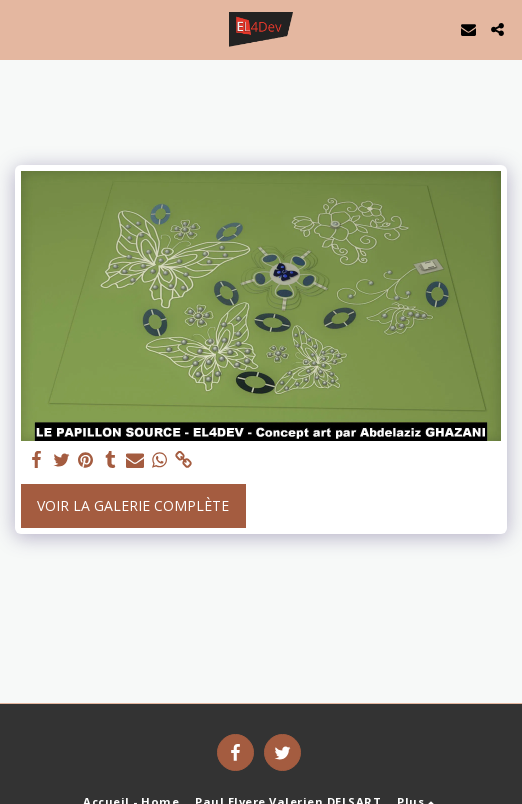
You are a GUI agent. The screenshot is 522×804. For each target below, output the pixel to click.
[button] (22, 28)
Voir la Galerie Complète (133, 505)
